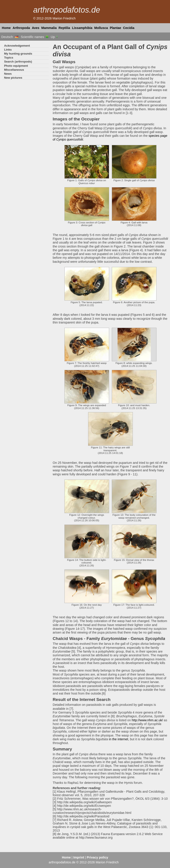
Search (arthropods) (18, 62)
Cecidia (129, 28)
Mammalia (49, 28)
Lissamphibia (82, 28)
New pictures (13, 78)
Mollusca (101, 28)
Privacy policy (98, 857)
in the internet (119, 739)
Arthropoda (21, 28)
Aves (36, 28)
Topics (9, 58)
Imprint (79, 857)
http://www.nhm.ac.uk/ (147, 720)
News (8, 74)
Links (8, 50)
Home (6, 28)
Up (54, 37)
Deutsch (10, 37)
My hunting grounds (18, 54)
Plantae (115, 28)
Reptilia (64, 28)
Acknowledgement (17, 46)
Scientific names (35, 37)
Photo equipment (16, 66)
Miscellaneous (14, 70)
